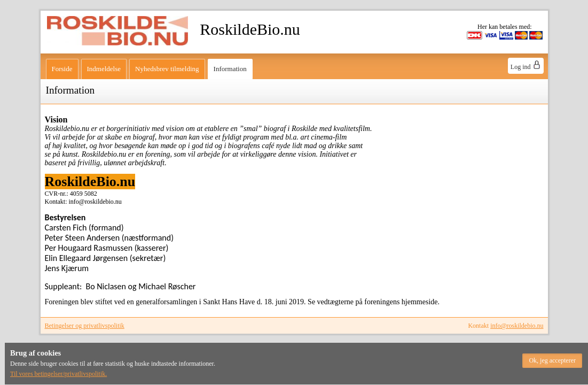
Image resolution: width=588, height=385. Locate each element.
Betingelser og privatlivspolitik (85, 326)
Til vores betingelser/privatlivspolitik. (58, 374)
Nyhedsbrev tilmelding (167, 69)
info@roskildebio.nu (517, 326)
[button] (552, 361)
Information (230, 69)
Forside (62, 69)
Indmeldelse (104, 69)
